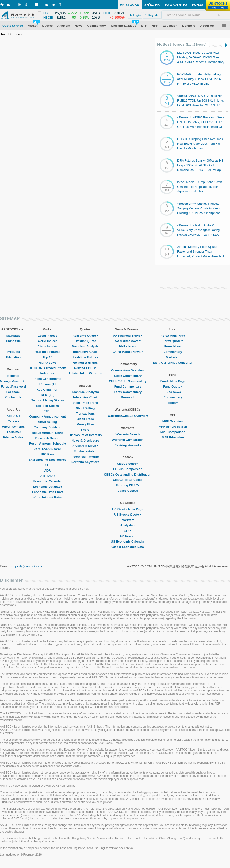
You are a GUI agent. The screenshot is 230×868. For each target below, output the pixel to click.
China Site (13, 341)
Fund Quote (173, 387)
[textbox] (196, 15)
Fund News (173, 392)
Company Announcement (48, 417)
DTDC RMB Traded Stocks (48, 368)
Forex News (173, 346)
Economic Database (48, 487)
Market (128, 520)
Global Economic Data (128, 547)
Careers (13, 421)
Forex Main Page (173, 336)
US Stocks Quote (128, 515)
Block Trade (85, 419)
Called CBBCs (128, 491)
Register (13, 376)
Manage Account (13, 381)
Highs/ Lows (48, 363)
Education (13, 357)
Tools (173, 403)
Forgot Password (13, 387)
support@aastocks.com (27, 566)
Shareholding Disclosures (47, 460)
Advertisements (13, 427)
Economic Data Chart (48, 492)
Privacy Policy (13, 437)
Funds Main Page (173, 381)
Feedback (13, 392)
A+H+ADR (47, 476)
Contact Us (13, 397)
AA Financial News (128, 336)
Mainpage (13, 336)
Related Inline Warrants (85, 373)
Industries (47, 373)
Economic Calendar (48, 481)
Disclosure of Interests (85, 435)
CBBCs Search (128, 464)
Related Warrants (85, 363)
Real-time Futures (48, 352)
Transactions (85, 413)
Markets (173, 357)
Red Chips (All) (48, 390)
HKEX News (128, 346)
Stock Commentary (128, 376)
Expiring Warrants (128, 445)
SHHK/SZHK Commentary (128, 381)
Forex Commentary (128, 392)
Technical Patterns (85, 457)
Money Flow (85, 424)
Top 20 (48, 357)
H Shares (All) (48, 384)
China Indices (48, 346)
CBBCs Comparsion (128, 469)
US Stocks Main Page (128, 509)
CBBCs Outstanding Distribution (128, 474)
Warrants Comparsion (128, 440)
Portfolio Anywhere (85, 462)
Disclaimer (13, 432)
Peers (85, 430)
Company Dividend (48, 427)
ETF (48, 411)
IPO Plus (48, 454)
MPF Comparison (173, 432)
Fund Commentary (128, 387)
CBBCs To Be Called (128, 480)
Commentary (173, 352)
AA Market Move (85, 446)
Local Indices (47, 336)
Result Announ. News (48, 433)
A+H (47, 465)
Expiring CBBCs (128, 485)
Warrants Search (128, 434)
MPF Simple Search (173, 427)
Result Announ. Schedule (48, 443)
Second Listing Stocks (48, 400)
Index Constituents (48, 379)
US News (128, 536)
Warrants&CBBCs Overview (128, 416)
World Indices (48, 341)
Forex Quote (173, 341)
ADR (47, 470)
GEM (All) (48, 395)
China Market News (128, 352)
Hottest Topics (182, 44)
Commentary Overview (128, 370)
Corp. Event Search (47, 449)
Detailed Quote (85, 341)
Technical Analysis (85, 346)
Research (128, 397)
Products (13, 352)
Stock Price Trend (85, 403)
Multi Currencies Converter (173, 363)
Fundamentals (85, 451)
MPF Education (173, 437)
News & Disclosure (85, 440)
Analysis (128, 525)
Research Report (47, 438)
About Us (13, 416)
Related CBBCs (85, 368)
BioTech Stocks (48, 406)
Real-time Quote (85, 336)
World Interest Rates (47, 497)
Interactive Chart (85, 352)
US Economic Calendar (128, 542)
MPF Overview (173, 421)
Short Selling (47, 422)
